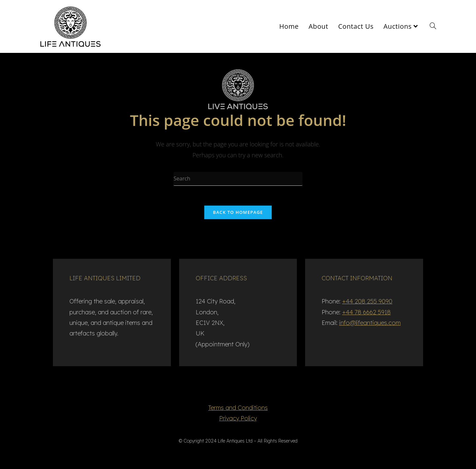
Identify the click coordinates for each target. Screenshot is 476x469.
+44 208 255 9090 (367, 301)
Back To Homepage (238, 212)
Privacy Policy (238, 418)
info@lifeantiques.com (370, 323)
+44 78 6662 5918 (366, 312)
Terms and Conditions (238, 408)
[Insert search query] (238, 179)
